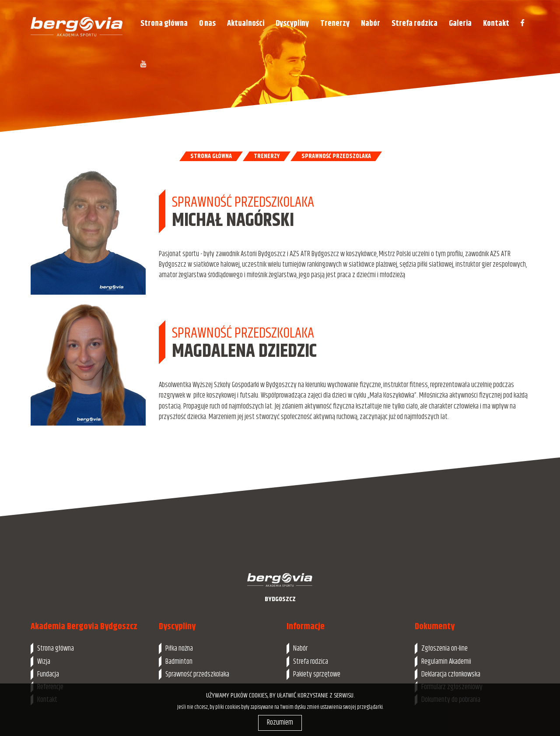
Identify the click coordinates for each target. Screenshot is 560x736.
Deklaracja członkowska (451, 674)
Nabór (371, 23)
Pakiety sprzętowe (317, 674)
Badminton (179, 662)
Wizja (44, 662)
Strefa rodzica (415, 23)
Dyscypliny (292, 23)
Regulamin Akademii (446, 662)
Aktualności (246, 23)
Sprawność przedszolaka (336, 156)
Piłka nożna (179, 648)
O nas (207, 23)
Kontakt (496, 23)
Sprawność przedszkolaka (197, 674)
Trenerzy (335, 23)
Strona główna (164, 23)
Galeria (460, 23)
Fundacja (48, 674)
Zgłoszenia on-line (444, 648)
